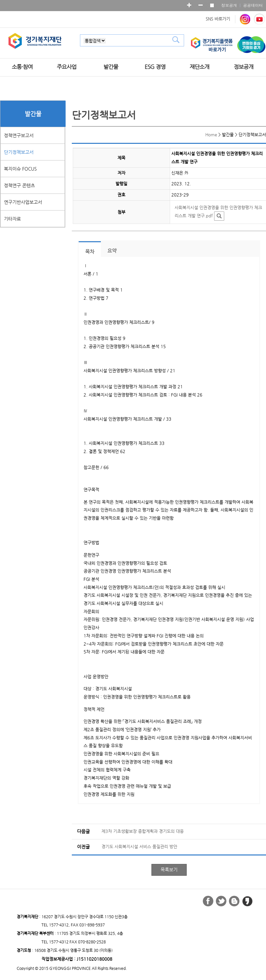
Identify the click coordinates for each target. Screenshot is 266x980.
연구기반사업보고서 (23, 202)
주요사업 (67, 67)
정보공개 (229, 5)
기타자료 (12, 219)
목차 (90, 252)
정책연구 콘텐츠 (19, 185)
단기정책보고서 (19, 152)
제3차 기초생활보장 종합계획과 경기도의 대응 (143, 831)
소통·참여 (22, 67)
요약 (112, 251)
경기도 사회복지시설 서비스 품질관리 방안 (139, 846)
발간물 (111, 67)
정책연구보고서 (19, 135)
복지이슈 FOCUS (20, 169)
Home (211, 135)
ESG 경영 (155, 67)
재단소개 (199, 67)
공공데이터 (253, 5)
